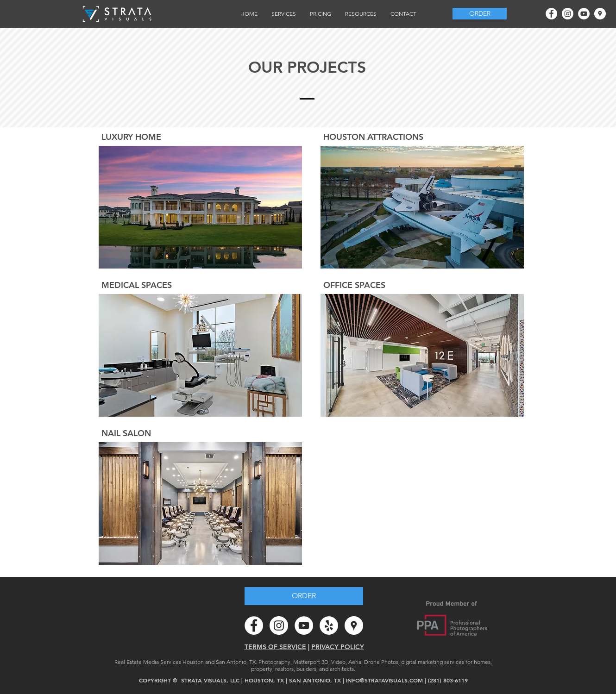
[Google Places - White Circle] (600, 14)
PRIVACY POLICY (338, 647)
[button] (284, 14)
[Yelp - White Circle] (329, 625)
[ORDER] (480, 14)
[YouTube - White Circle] (584, 14)
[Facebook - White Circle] (551, 14)
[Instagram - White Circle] (568, 14)
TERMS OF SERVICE (275, 647)
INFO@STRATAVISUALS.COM (384, 680)
